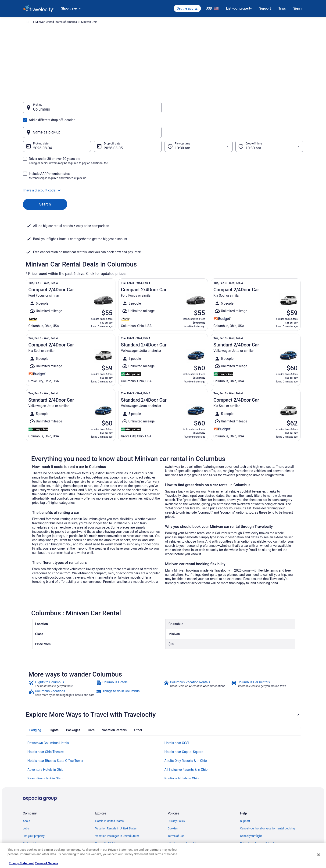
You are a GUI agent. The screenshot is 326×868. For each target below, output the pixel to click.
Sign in (298, 8)
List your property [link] (34, 790)
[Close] (319, 855)
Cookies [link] (173, 783)
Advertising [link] (30, 828)
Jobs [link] (26, 783)
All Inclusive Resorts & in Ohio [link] (186, 724)
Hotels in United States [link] (110, 775)
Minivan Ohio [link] (164, 23)
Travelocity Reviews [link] (108, 813)
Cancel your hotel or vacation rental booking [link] (268, 783)
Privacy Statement (21, 863)
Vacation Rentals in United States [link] (116, 783)
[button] (163, 168)
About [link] (27, 775)
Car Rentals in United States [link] (113, 805)
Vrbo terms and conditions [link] (184, 798)
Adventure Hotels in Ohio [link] (46, 724)
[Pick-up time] (199, 124)
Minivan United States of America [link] (131, 23)
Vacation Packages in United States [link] (117, 790)
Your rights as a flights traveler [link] (259, 813)
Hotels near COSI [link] (177, 697)
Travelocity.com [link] (33, 23)
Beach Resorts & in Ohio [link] (45, 733)
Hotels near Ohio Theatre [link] (46, 706)
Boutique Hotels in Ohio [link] (182, 733)
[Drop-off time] (269, 124)
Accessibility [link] (176, 805)
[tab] (35, 684)
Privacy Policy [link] (176, 775)
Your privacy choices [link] (181, 813)
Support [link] (245, 775)
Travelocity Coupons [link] (108, 820)
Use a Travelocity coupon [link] (256, 805)
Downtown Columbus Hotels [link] (48, 697)
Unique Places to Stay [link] (109, 828)
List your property (239, 8)
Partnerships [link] (31, 798)
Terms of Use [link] (176, 790)
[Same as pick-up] (234, 110)
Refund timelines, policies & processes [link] (264, 798)
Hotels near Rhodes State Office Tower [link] (56, 715)
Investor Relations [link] (34, 813)
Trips (282, 8)
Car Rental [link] (53, 23)
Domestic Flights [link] (106, 798)
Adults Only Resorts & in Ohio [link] (186, 715)
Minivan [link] (68, 23)
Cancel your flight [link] (251, 790)
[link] (62, 638)
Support (265, 8)
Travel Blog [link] (102, 835)
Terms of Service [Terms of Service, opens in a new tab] (46, 863)
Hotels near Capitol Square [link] (184, 706)
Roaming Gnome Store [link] (37, 820)
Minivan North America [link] (92, 23)
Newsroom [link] (30, 805)
